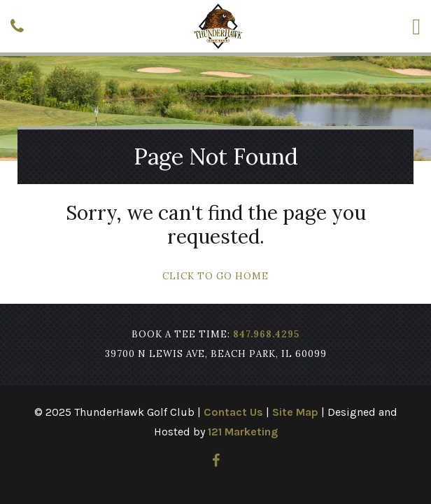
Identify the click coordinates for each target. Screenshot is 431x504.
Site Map (295, 412)
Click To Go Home (215, 276)
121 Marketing (243, 432)
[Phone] (17, 26)
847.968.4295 (266, 334)
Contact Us (233, 412)
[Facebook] (216, 461)
